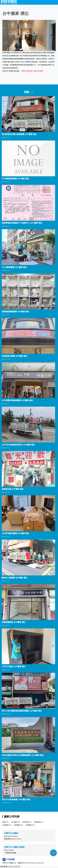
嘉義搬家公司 (18, 825)
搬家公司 (5, 822)
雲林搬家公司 (7, 825)
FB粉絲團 (8, 859)
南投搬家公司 (38, 822)
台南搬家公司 (30, 825)
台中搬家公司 (15, 822)
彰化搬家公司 (27, 822)
